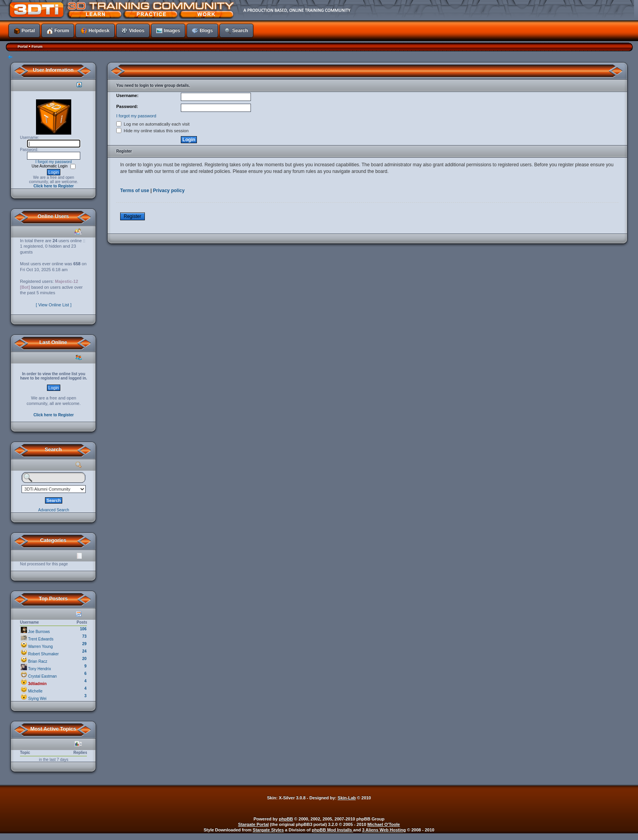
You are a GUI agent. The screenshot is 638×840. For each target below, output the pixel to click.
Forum (37, 47)
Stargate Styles (268, 830)
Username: (127, 95)
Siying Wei (37, 699)
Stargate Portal (253, 824)
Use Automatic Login (50, 166)
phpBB (286, 819)
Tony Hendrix (40, 669)
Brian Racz (38, 661)
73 (84, 636)
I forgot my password (54, 162)
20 (84, 659)
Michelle (35, 691)
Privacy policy (169, 191)
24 (84, 651)
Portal (23, 47)
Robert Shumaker (43, 654)
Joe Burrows (39, 632)
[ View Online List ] (54, 305)
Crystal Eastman (42, 676)
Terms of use (135, 191)
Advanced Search (54, 510)
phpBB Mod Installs (333, 830)
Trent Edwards (41, 639)
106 (83, 629)
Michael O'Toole (384, 824)
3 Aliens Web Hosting (384, 830)
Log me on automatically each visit (153, 124)
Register (132, 216)
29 (84, 644)
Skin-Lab (347, 798)
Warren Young (41, 647)
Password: (127, 106)
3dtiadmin (37, 684)
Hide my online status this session (152, 131)
